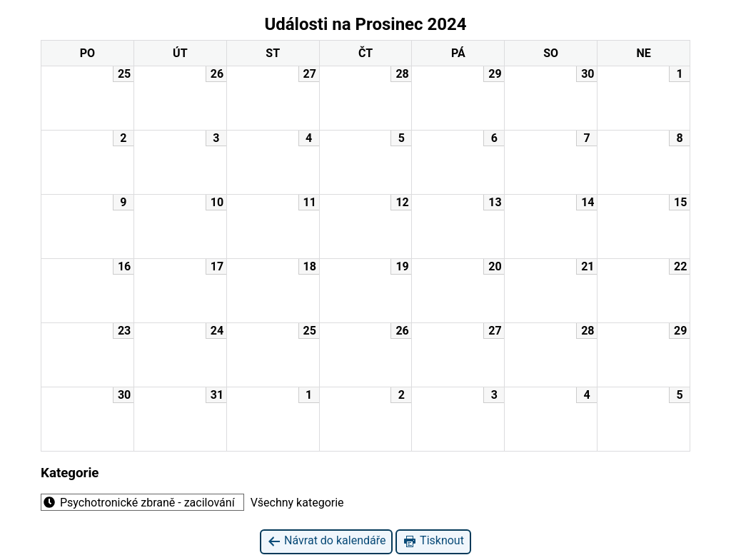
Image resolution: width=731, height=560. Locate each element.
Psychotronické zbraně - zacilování (138, 502)
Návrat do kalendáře (326, 541)
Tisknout (433, 541)
